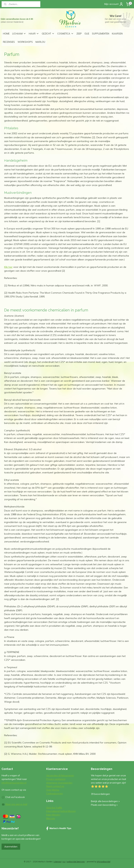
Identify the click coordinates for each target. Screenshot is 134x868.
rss (64, 862)
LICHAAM (19, 34)
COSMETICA (65, 34)
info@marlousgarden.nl (14, 783)
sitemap (58, 862)
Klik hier (8, 267)
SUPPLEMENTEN (101, 34)
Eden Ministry (53, 815)
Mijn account (114, 4)
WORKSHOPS (25, 42)
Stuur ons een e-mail (16, 804)
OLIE (87, 34)
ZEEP (79, 34)
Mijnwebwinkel (104, 862)
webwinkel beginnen (76, 862)
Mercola (51, 818)
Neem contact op (55, 786)
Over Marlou (53, 790)
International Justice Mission (61, 811)
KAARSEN (117, 34)
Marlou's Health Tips (59, 829)
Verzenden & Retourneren (60, 775)
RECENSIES (9, 42)
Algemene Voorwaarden (59, 783)
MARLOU (40, 42)
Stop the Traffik (54, 808)
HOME (6, 34)
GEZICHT (48, 34)
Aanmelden (11, 847)
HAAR (34, 34)
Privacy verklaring (56, 779)
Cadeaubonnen (54, 793)
